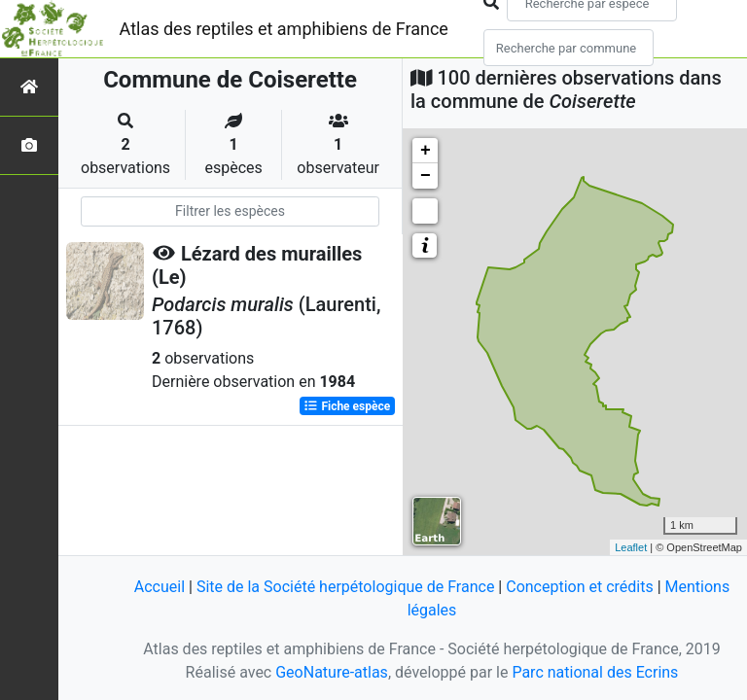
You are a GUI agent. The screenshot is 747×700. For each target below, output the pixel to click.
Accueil (160, 587)
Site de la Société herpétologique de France (345, 587)
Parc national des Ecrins (595, 672)
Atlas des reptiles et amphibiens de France (284, 29)
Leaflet (631, 547)
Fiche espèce (347, 406)
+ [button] (426, 151)
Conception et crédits (580, 587)
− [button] (426, 176)
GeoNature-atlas (332, 672)
